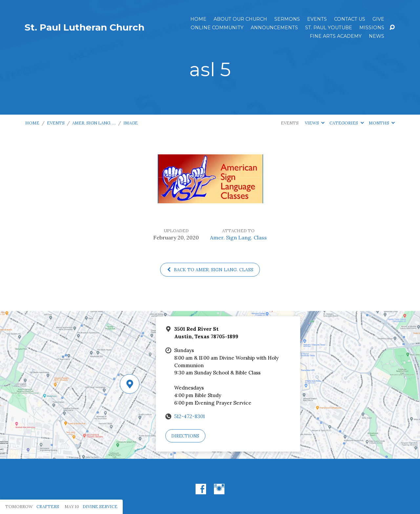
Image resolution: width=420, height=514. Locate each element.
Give (378, 19)
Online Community (217, 28)
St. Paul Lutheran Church (84, 27)
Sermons (287, 19)
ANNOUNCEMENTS (274, 28)
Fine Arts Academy (336, 36)
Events (317, 19)
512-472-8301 (189, 416)
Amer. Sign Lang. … (94, 123)
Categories (346, 123)
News (377, 36)
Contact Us (350, 19)
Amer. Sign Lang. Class (238, 237)
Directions (185, 436)
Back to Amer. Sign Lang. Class (210, 270)
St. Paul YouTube (329, 28)
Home (198, 19)
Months (382, 123)
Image (131, 123)
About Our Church (240, 19)
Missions (372, 28)
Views (315, 123)
